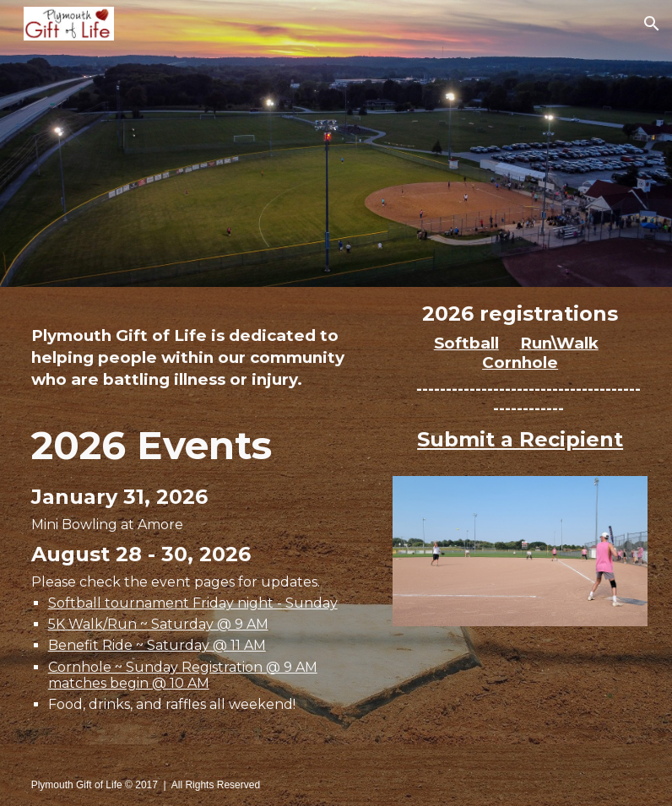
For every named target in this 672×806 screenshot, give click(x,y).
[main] (205, 354)
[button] (652, 24)
